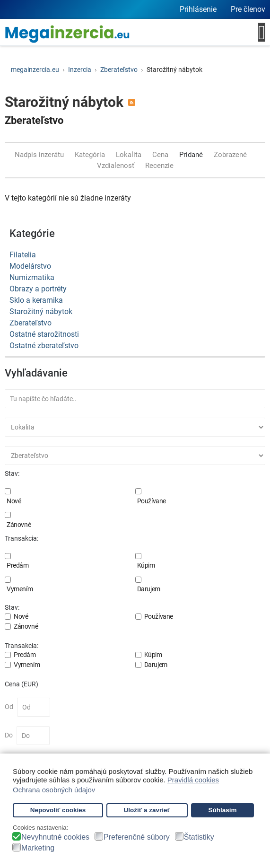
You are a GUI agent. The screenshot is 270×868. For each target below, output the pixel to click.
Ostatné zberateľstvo (44, 346)
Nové (14, 501)
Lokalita (130, 155)
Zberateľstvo (34, 120)
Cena (161, 155)
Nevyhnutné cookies (55, 837)
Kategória (91, 155)
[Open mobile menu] (262, 32)
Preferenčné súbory (137, 837)
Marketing (38, 848)
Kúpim (146, 565)
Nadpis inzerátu (40, 155)
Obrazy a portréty (38, 289)
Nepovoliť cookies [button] (58, 810)
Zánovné (19, 525)
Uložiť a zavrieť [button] (147, 810)
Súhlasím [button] (222, 810)
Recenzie (159, 166)
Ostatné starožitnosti (44, 334)
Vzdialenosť (117, 166)
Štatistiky (199, 837)
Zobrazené (231, 155)
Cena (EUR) (22, 684)
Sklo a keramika (36, 300)
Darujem (149, 589)
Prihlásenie (198, 9)
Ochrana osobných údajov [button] (54, 790)
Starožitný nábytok (41, 311)
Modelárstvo (30, 266)
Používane (152, 501)
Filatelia (23, 255)
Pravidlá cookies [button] (193, 780)
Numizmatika (32, 277)
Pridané (192, 155)
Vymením (20, 589)
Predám (18, 565)
